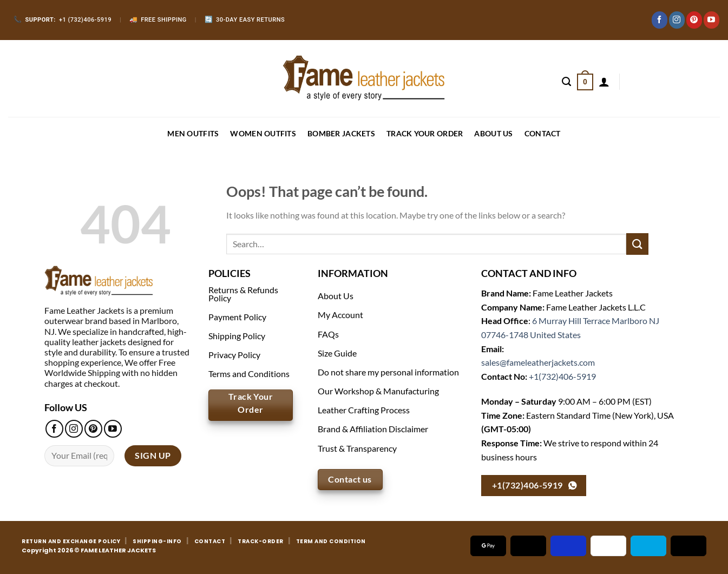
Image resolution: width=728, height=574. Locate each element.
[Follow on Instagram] (677, 20)
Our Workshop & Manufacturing (378, 391)
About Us (493, 133)
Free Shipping (158, 20)
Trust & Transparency (357, 448)
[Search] (566, 82)
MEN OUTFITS (193, 133)
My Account (340, 315)
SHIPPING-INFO (157, 541)
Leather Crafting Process (364, 410)
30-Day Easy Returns (245, 20)
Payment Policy (237, 317)
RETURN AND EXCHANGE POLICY (71, 541)
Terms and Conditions (249, 374)
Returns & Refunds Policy (243, 293)
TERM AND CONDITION (331, 541)
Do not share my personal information (388, 372)
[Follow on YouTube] (711, 20)
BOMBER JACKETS (341, 133)
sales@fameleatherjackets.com (538, 362)
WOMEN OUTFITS (263, 133)
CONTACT (543, 133)
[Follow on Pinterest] (694, 20)
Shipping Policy (237, 336)
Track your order (425, 133)
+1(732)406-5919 (562, 376)
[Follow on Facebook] (660, 20)
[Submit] (637, 244)
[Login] (604, 82)
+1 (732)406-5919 (63, 20)
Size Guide (337, 353)
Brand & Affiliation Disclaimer (373, 429)
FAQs (328, 334)
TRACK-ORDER (261, 541)
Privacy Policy (234, 355)
